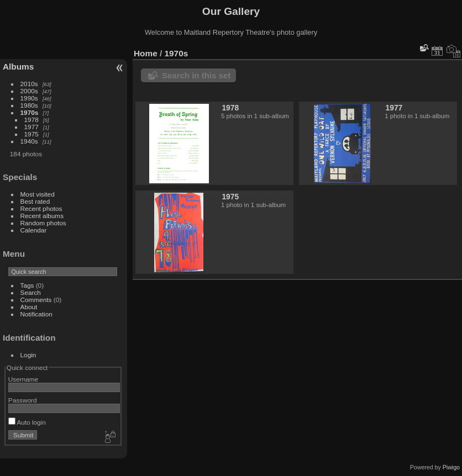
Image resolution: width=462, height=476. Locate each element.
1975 (32, 134)
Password (23, 400)
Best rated (35, 201)
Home (146, 53)
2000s (29, 91)
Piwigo (451, 467)
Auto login (27, 422)
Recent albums (42, 216)
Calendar (34, 230)
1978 (32, 120)
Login (28, 355)
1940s (29, 141)
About (29, 307)
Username (23, 379)
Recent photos (41, 208)
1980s (29, 105)
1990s (29, 98)
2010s (29, 84)
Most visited (38, 194)
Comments (36, 300)
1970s (30, 112)
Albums (18, 67)
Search (31, 292)
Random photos (43, 223)
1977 (32, 127)
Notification (36, 314)
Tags (27, 285)
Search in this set (196, 75)
